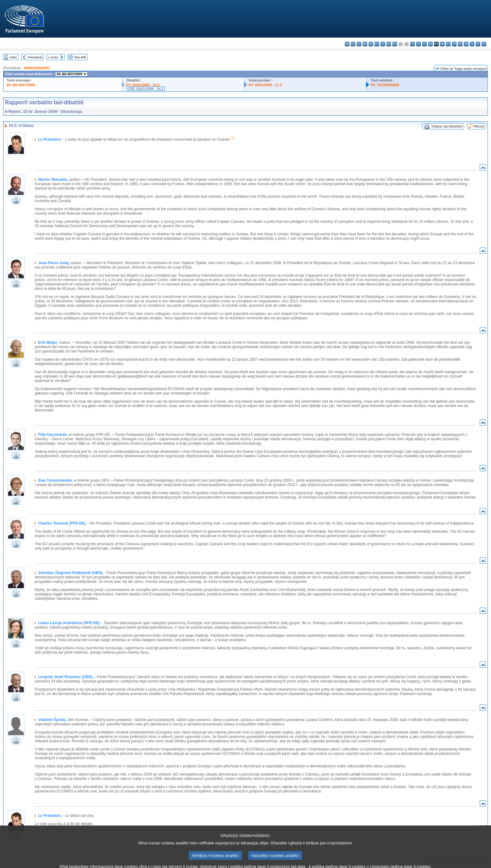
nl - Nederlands (442, 44)
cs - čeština (359, 44)
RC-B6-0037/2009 (21, 85)
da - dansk (365, 44)
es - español (353, 44)
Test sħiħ (80, 57)
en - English (389, 44)
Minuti (479, 126)
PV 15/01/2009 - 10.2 (143, 85)
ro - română (460, 44)
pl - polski (448, 44)
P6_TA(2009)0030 (385, 85)
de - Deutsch (371, 44)
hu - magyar (430, 44)
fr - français (395, 44)
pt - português (454, 44)
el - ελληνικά (383, 44)
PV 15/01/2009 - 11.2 (265, 85)
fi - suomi (478, 44)
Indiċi (13, 57)
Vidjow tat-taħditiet (447, 126)
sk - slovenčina (466, 44)
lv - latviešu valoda (419, 44)
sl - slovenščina (472, 44)
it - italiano (413, 44)
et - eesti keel (377, 44)
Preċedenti (35, 57)
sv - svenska (484, 44)
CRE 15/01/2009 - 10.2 (146, 89)
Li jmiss (53, 57)
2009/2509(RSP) (36, 68)
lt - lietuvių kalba (424, 44)
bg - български (347, 44)
